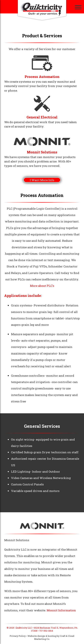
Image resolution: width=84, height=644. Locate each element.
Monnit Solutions (42, 152)
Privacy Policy (18, 636)
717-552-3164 (46, 631)
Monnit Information (61, 610)
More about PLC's (42, 286)
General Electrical (42, 117)
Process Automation (42, 77)
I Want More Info (42, 180)
